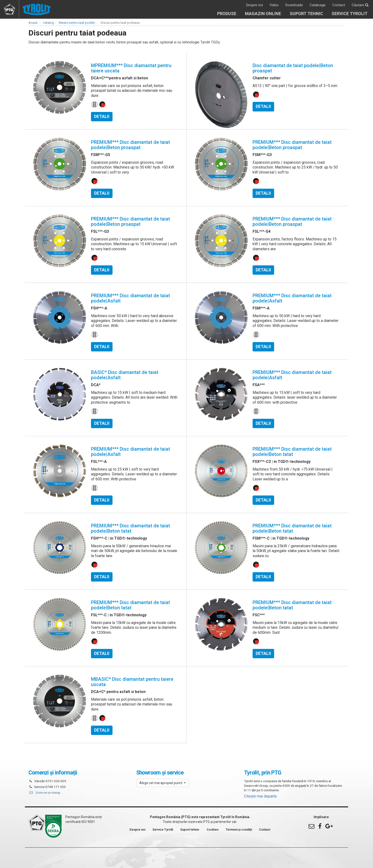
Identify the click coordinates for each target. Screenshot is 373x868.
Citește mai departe (260, 796)
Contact (339, 5)
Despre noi (254, 5)
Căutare (360, 5)
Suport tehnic (306, 14)
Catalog (48, 23)
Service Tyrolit (350, 14)
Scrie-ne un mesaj (44, 792)
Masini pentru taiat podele (77, 23)
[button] (163, 783)
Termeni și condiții (239, 830)
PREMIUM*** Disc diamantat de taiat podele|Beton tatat (292, 452)
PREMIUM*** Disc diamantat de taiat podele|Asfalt (130, 298)
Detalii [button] (102, 117)
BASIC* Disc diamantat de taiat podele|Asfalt (125, 375)
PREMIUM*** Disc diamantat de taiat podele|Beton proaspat (130, 145)
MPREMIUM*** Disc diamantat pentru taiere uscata (131, 68)
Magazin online (263, 14)
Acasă (33, 23)
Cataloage (318, 5)
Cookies (213, 830)
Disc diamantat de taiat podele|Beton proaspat (293, 68)
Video (274, 5)
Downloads (294, 5)
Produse (227, 14)
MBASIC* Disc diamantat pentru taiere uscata (132, 682)
